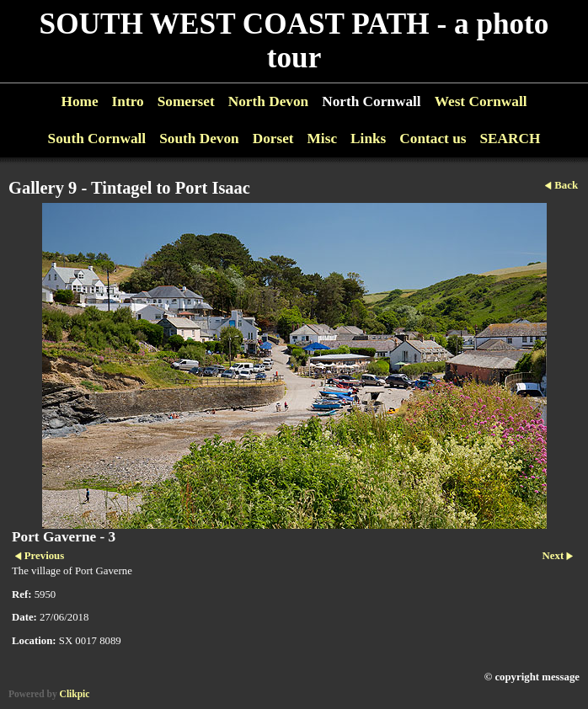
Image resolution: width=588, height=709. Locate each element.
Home (79, 101)
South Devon (199, 139)
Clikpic (75, 694)
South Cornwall (97, 139)
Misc (322, 139)
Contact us (433, 139)
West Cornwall (481, 101)
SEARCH (510, 139)
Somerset (186, 101)
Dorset (273, 139)
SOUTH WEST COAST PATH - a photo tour (294, 41)
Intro (128, 101)
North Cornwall (372, 101)
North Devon (268, 101)
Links (368, 139)
